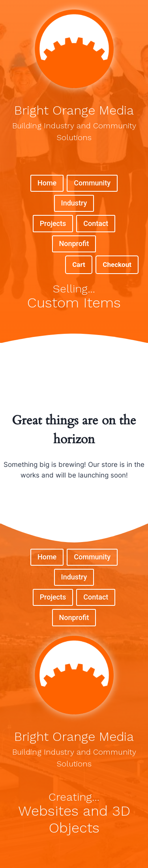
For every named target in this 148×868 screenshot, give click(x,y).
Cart (79, 265)
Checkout (117, 265)
